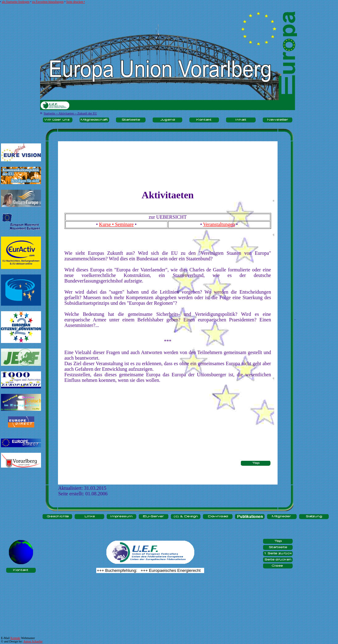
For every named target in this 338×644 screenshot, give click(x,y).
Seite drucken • (76, 2)
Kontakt (15, 638)
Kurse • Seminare (116, 224)
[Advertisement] (21, 492)
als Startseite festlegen (16, 2)
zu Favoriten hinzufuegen (48, 2)
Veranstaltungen (219, 224)
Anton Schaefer (33, 641)
